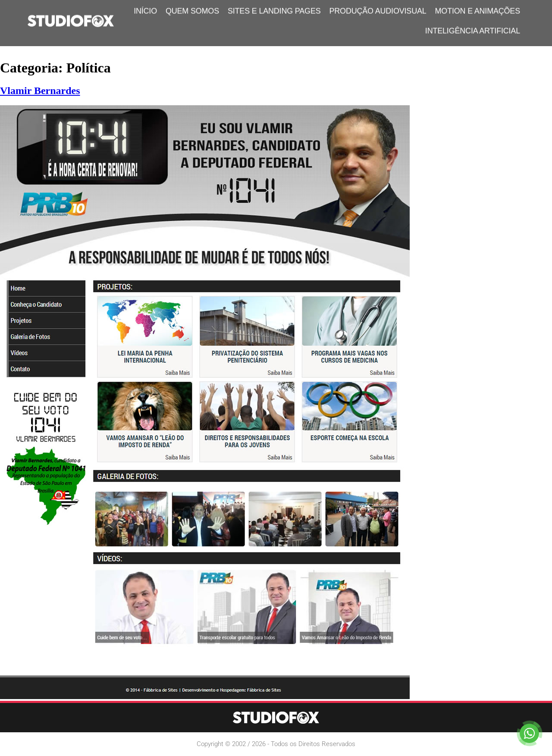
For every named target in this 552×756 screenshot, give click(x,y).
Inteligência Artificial (473, 28)
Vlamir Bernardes (40, 91)
